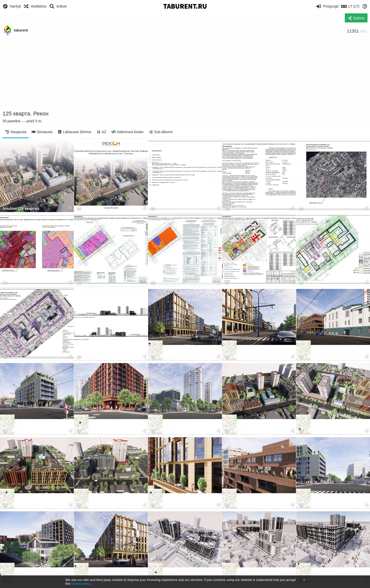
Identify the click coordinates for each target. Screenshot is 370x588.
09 (5, 357)
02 (227, 209)
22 (227, 505)
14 (5, 431)
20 (79, 505)
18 (301, 431)
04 (5, 283)
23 (301, 505)
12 (227, 357)
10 (79, 357)
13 (301, 357)
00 (79, 209)
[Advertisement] (185, 73)
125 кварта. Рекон (25, 114)
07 (227, 283)
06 (153, 283)
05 (79, 283)
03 (301, 209)
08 (301, 283)
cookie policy (81, 584)
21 (153, 505)
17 (227, 431)
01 (153, 209)
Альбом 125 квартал (21, 209)
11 (153, 357)
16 (153, 431)
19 (5, 505)
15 (79, 431)
